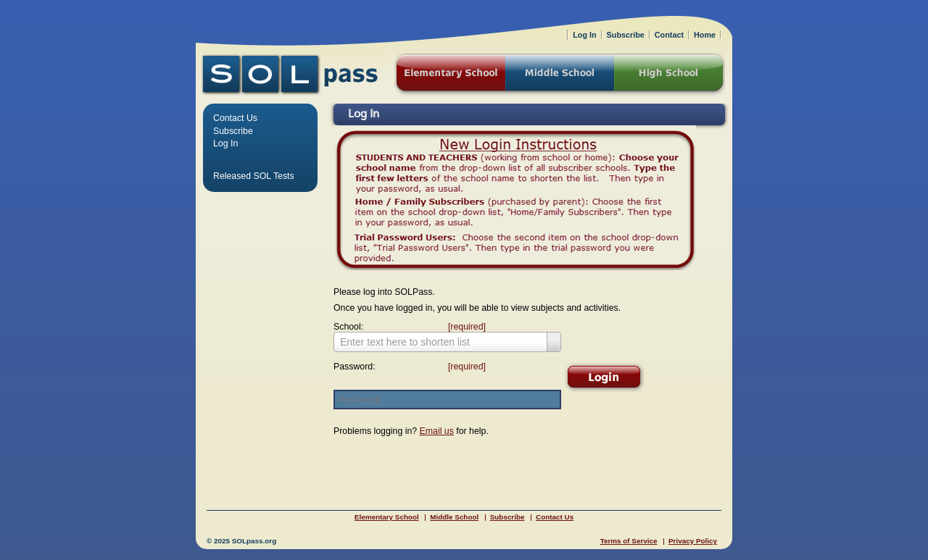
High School (670, 75)
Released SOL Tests (254, 176)
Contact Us (235, 118)
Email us (437, 431)
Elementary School (387, 517)
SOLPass (290, 74)
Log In (225, 143)
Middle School (454, 517)
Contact (669, 35)
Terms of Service (629, 541)
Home (705, 35)
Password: (406, 367)
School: (406, 327)
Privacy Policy (693, 541)
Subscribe (233, 131)
